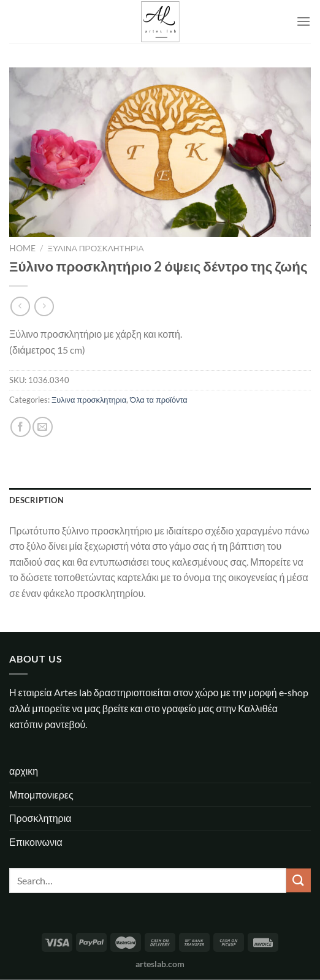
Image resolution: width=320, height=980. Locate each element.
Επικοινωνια (36, 842)
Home (22, 248)
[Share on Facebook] (21, 427)
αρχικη (24, 771)
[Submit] (299, 880)
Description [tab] (36, 500)
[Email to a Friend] (43, 427)
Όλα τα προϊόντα (159, 400)
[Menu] (303, 21)
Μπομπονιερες (41, 795)
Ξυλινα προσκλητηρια (96, 248)
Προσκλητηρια (40, 818)
